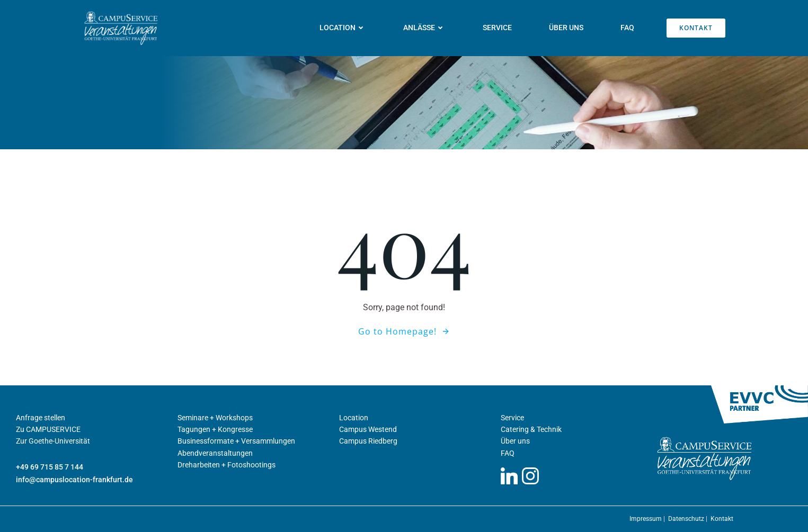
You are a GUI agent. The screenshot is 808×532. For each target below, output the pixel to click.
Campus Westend (368, 429)
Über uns (566, 28)
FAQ (627, 28)
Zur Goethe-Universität (53, 441)
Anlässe (424, 28)
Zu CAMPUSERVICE (48, 429)
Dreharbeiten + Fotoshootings (227, 465)
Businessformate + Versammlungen (236, 441)
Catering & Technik (531, 429)
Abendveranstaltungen (215, 453)
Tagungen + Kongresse (215, 429)
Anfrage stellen (41, 418)
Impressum (646, 519)
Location (343, 28)
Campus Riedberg (368, 441)
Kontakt (722, 519)
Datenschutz (687, 519)
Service (497, 28)
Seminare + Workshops (215, 418)
